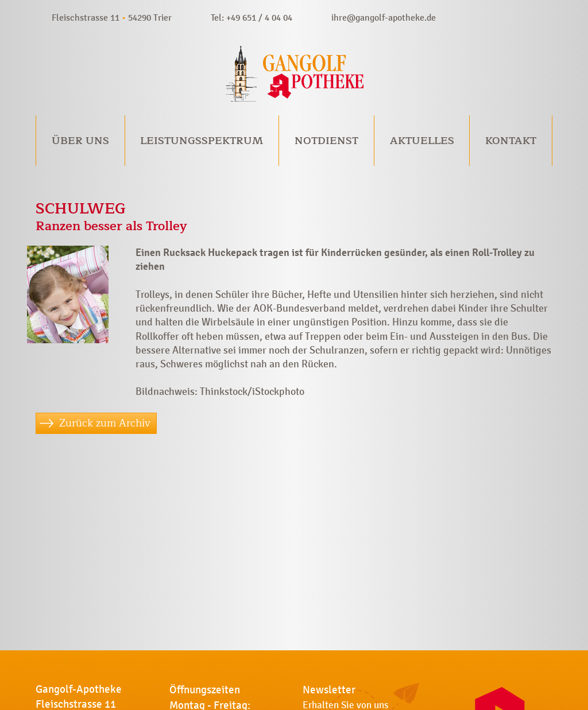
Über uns (80, 141)
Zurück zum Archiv (105, 423)
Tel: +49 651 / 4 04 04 (252, 18)
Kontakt (511, 141)
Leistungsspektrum (202, 141)
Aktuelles (422, 141)
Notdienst (326, 141)
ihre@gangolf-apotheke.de (384, 18)
